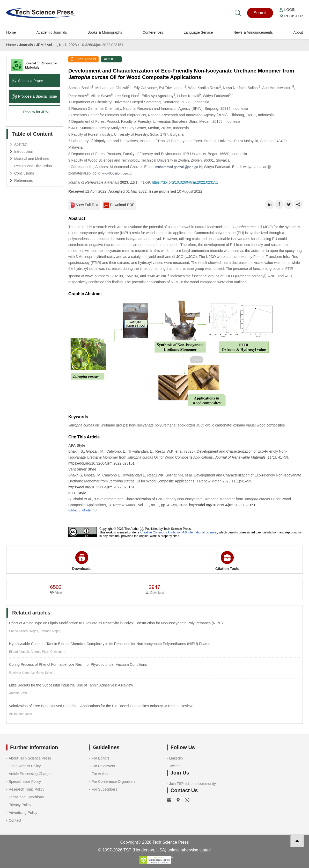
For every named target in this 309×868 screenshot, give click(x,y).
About (298, 32)
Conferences (153, 32)
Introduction (24, 151)
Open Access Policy (25, 766)
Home (11, 32)
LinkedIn (176, 758)
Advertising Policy (23, 813)
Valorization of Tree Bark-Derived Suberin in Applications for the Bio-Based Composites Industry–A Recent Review (101, 706)
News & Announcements (253, 32)
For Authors (101, 774)
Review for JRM (36, 112)
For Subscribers (104, 789)
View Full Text (84, 205)
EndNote (84, 510)
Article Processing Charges (31, 774)
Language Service (198, 32)
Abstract (21, 144)
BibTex (73, 510)
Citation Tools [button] (227, 561)
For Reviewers (103, 766)
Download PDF (119, 205)
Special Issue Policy (25, 782)
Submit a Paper (27, 81)
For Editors (100, 758)
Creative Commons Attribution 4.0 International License (178, 532)
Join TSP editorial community (192, 784)
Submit (260, 13)
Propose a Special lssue (34, 96)
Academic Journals (51, 32)
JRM (40, 45)
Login (288, 10)
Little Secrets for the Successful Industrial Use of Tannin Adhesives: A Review (71, 685)
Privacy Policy (20, 805)
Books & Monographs (105, 32)
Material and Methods (32, 159)
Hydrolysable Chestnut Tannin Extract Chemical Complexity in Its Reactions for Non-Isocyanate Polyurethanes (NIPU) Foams (110, 644)
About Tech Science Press (30, 758)
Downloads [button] (82, 561)
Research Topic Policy (27, 789)
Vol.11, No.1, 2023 (62, 45)
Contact (15, 820)
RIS (94, 510)
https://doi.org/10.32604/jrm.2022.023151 (185, 182)
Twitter (174, 766)
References (24, 180)
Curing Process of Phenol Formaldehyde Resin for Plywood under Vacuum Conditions (78, 664)
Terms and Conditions (26, 797)
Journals (26, 45)
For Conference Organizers (114, 782)
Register (291, 16)
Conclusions (24, 173)
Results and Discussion (33, 166)
